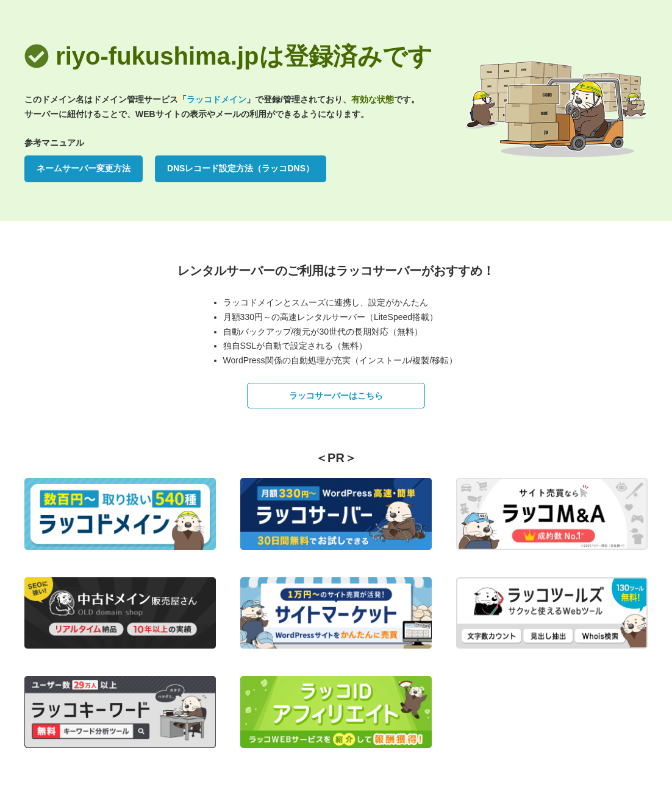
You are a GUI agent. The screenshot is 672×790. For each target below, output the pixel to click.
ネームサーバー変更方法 (84, 168)
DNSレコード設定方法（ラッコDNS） (241, 168)
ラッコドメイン (216, 99)
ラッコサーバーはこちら (336, 396)
